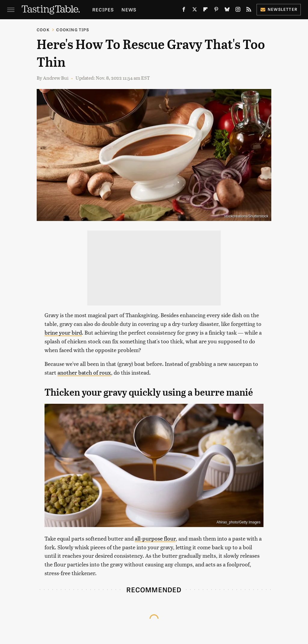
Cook (43, 30)
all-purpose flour (155, 538)
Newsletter (279, 9)
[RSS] (249, 11)
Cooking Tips (72, 30)
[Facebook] (184, 11)
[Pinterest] (216, 11)
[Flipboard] (205, 11)
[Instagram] (238, 11)
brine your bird (63, 332)
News (129, 9)
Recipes (103, 9)
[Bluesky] (227, 11)
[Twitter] (195, 11)
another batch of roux (84, 372)
